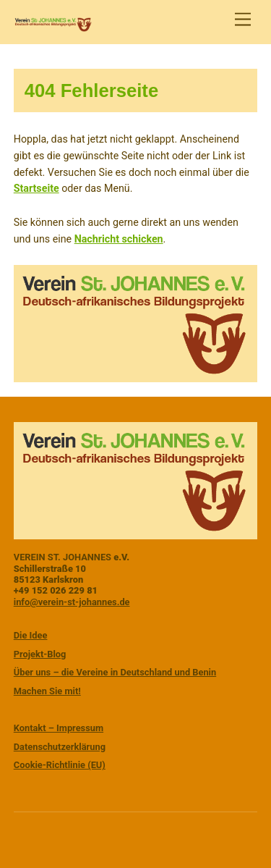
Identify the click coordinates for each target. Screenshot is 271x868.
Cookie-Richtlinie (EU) (60, 765)
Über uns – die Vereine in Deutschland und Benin (115, 672)
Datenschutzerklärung (60, 747)
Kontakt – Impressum (59, 728)
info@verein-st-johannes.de (72, 602)
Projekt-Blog (40, 654)
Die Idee (31, 635)
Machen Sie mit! (47, 691)
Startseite (36, 188)
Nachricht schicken (119, 239)
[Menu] (243, 20)
